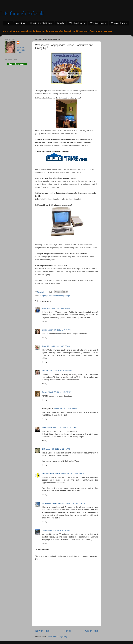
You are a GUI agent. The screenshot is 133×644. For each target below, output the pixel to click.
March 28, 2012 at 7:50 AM (59, 346)
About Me (21, 23)
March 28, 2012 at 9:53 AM (65, 408)
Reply (45, 321)
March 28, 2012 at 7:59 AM (60, 371)
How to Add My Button (41, 23)
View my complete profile (21, 50)
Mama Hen (47, 427)
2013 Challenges (119, 23)
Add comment (43, 550)
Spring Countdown (17, 64)
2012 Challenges (98, 23)
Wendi (45, 371)
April (44, 308)
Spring (45, 296)
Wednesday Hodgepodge (59, 296)
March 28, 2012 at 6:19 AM (59, 308)
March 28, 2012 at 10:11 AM (65, 427)
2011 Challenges (77, 23)
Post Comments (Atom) (57, 637)
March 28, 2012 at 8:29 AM (59, 392)
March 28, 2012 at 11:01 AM (58, 449)
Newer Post (42, 631)
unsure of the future (51, 473)
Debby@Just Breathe (52, 503)
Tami (44, 346)
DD (43, 449)
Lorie (44, 330)
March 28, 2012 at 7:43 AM (59, 330)
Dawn (45, 392)
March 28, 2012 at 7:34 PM (74, 503)
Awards (60, 23)
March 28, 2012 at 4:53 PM (73, 473)
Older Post (92, 631)
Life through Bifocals (22, 13)
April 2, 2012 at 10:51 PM (59, 530)
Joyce (45, 530)
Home (8, 23)
